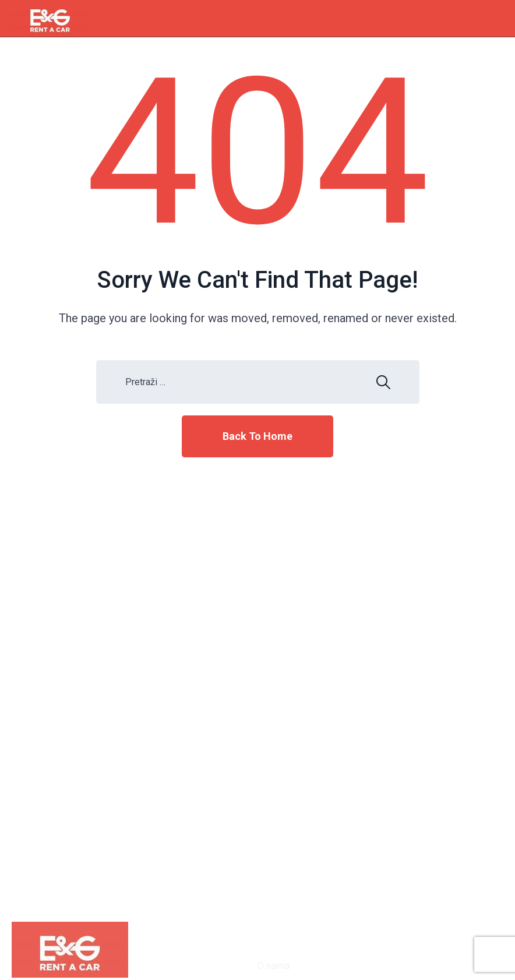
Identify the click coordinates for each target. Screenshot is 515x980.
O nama (274, 966)
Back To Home (257, 436)
